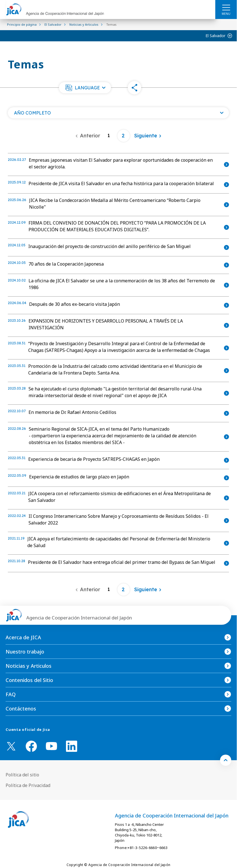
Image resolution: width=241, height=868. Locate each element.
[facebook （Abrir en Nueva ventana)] (31, 746)
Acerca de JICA (23, 637)
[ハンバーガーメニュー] (226, 7)
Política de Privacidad (28, 785)
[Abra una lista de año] (118, 113)
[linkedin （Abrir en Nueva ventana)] (72, 746)
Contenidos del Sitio (29, 680)
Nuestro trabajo (25, 652)
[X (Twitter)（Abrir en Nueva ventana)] (11, 746)
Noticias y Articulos (29, 666)
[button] (85, 88)
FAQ (11, 694)
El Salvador (215, 36)
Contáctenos (21, 709)
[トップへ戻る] (226, 760)
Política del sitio (22, 775)
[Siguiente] (148, 136)
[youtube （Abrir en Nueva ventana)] (51, 746)
